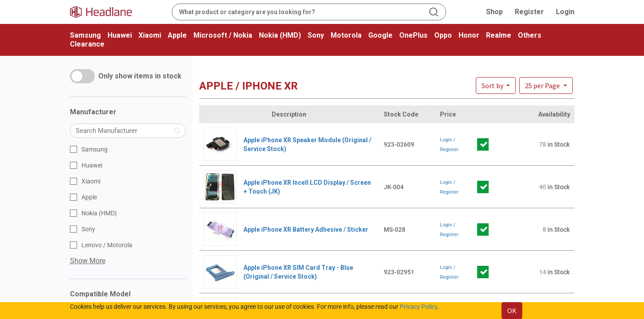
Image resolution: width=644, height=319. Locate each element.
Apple (177, 35)
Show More (88, 261)
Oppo (443, 35)
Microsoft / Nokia (223, 35)
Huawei (120, 35)
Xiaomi (150, 35)
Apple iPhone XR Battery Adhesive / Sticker (306, 230)
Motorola (346, 35)
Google (380, 35)
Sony (316, 35)
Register (529, 12)
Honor (469, 35)
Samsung (85, 35)
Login (565, 12)
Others (530, 35)
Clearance (87, 44)
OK (512, 311)
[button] (546, 86)
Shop (494, 12)
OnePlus (413, 35)
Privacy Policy (418, 307)
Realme (499, 35)
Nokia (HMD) (280, 35)
